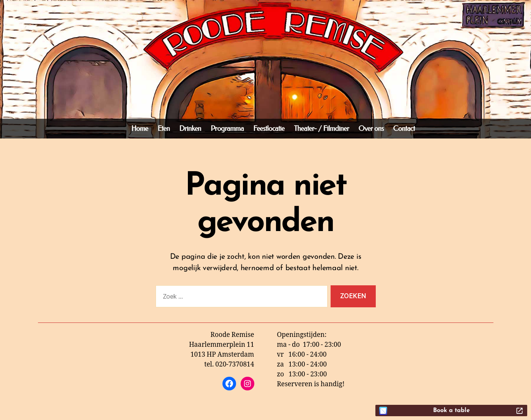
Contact (404, 129)
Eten (164, 129)
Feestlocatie (269, 129)
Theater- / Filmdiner (321, 129)
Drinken (190, 129)
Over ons (371, 129)
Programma (227, 129)
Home (140, 129)
